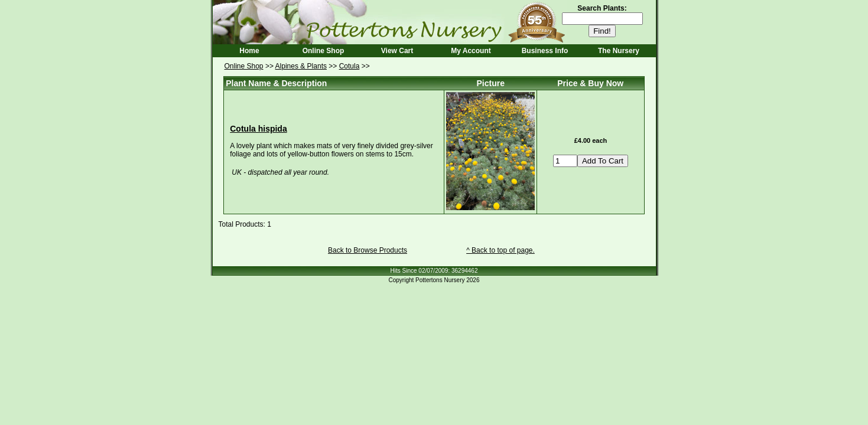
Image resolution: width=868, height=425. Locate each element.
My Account (471, 51)
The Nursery (619, 51)
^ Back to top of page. (500, 250)
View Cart (397, 51)
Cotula (350, 66)
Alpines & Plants (301, 66)
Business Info (545, 51)
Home (249, 51)
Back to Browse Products (368, 250)
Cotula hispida (258, 129)
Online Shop (324, 51)
